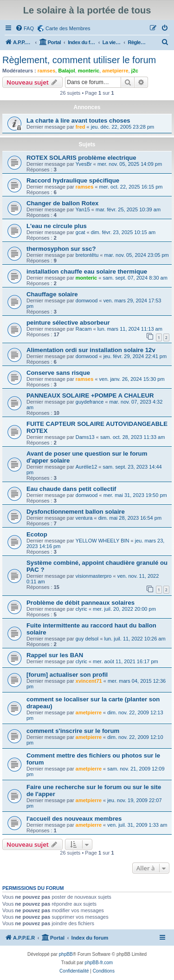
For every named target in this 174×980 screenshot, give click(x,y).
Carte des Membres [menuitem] (68, 28)
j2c (135, 71)
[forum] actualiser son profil (67, 675)
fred (81, 127)
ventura (84, 518)
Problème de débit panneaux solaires (81, 603)
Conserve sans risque (58, 373)
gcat (81, 232)
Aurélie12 (86, 467)
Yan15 (83, 209)
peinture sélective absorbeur (68, 323)
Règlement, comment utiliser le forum (79, 60)
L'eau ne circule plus (57, 226)
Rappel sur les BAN (55, 655)
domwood (87, 301)
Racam (84, 329)
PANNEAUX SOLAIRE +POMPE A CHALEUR (90, 395)
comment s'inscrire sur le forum (73, 731)
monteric (89, 71)
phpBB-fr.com (99, 963)
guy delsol (87, 639)
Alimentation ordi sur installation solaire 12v (91, 350)
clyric (81, 609)
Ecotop (37, 534)
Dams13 (85, 437)
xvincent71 (89, 681)
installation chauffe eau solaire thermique (87, 271)
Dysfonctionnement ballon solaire (76, 512)
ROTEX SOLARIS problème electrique (81, 158)
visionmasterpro (94, 576)
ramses (47, 71)
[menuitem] (25, 28)
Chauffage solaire (52, 294)
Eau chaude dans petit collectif (71, 489)
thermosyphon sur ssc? (61, 249)
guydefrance (90, 402)
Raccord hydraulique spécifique (73, 180)
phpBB (66, 954)
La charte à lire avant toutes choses (78, 121)
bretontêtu (87, 255)
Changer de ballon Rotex (62, 203)
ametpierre (115, 71)
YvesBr (84, 164)
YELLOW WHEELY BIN (103, 541)
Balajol (66, 71)
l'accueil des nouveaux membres (74, 819)
